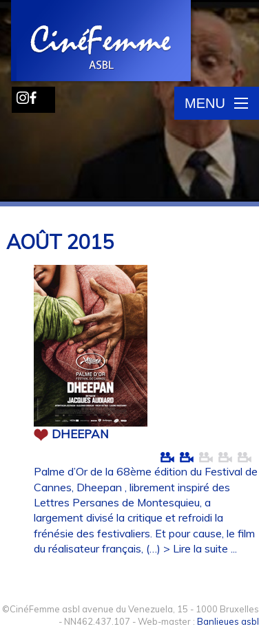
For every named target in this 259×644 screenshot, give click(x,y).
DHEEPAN (80, 434)
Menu (216, 103)
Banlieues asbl (228, 621)
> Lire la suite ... (200, 548)
